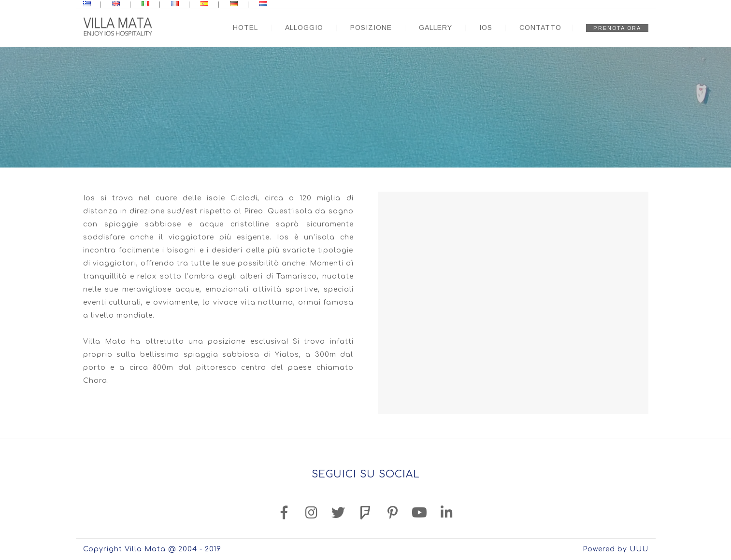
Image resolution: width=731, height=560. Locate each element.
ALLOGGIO (304, 28)
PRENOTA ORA (617, 28)
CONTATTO (540, 28)
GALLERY (436, 28)
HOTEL (245, 28)
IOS (486, 28)
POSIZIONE (371, 28)
